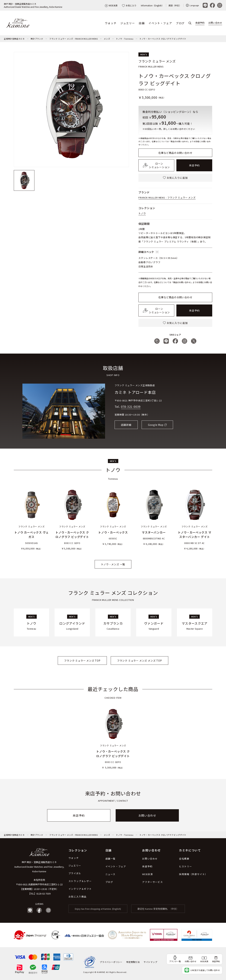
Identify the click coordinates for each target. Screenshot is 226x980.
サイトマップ (151, 962)
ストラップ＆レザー (80, 881)
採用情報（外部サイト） (193, 874)
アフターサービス (152, 882)
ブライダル (75, 873)
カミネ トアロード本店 (135, 392)
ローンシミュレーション (156, 165)
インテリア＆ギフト (80, 889)
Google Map (156, 425)
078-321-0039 (131, 407)
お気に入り (129, 5)
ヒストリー (185, 866)
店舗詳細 (126, 425)
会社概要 (184, 859)
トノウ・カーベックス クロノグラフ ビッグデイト (163, 39)
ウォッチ (111, 23)
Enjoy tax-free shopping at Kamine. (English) (98, 909)
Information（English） (152, 5)
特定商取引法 (133, 962)
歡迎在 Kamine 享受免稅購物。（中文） (158, 909)
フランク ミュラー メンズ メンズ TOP (139, 661)
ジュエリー (128, 23)
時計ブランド (37, 39)
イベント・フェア (160, 23)
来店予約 (200, 23)
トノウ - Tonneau (125, 39)
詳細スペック (149, 252)
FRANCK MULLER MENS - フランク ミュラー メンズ (167, 198)
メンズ (107, 39)
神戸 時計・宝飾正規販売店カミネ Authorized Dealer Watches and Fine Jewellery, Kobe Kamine (39, 867)
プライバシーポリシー (111, 962)
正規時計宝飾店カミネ (14, 39)
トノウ (142, 213)
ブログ (180, 23)
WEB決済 (111, 5)
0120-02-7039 (43, 894)
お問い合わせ (215, 23)
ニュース (110, 874)
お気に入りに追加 (175, 178)
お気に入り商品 (78, 897)
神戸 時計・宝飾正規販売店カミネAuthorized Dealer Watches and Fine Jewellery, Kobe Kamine (33, 5)
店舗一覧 (111, 859)
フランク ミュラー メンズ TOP (82, 661)
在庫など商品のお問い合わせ (175, 153)
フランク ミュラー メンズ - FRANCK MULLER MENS (74, 39)
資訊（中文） (175, 5)
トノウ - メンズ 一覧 (113, 564)
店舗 (142, 23)
